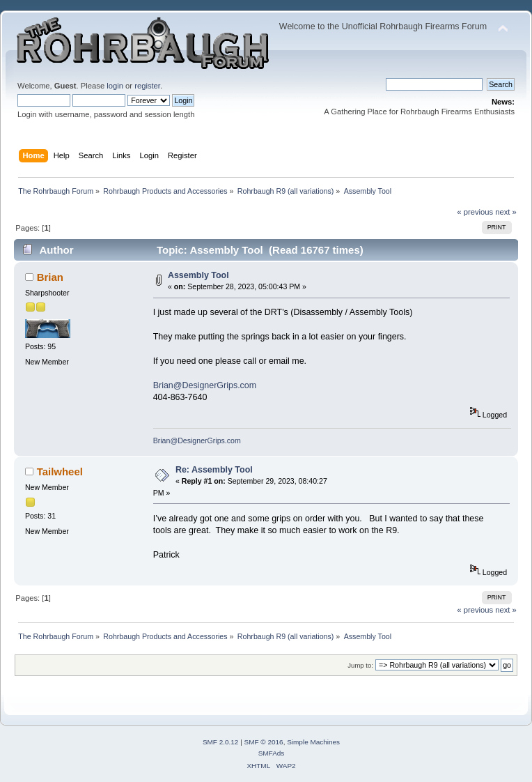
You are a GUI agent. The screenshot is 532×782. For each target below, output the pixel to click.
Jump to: (360, 665)
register (147, 86)
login (115, 86)
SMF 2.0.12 (221, 742)
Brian (50, 277)
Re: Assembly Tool (214, 470)
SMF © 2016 (264, 742)
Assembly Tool (198, 275)
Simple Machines (313, 742)
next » (506, 212)
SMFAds (272, 753)
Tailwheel (60, 472)
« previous (475, 212)
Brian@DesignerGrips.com (205, 385)
